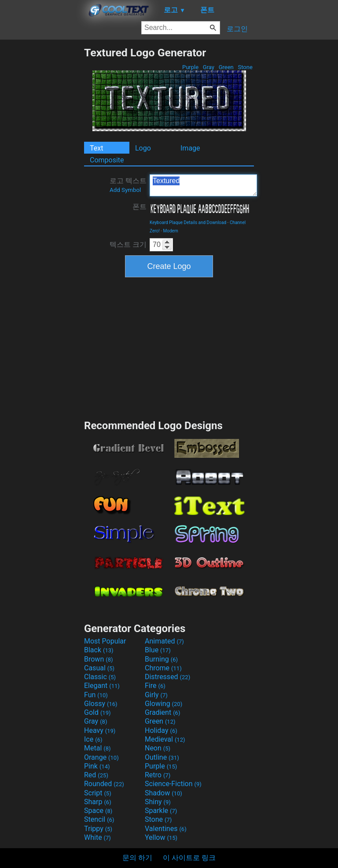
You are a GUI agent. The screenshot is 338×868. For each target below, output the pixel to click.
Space (98, 811)
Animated (164, 641)
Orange (101, 757)
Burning (161, 659)
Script (98, 793)
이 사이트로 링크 (189, 858)
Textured (203, 185)
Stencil (99, 819)
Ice (93, 739)
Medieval (165, 739)
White (97, 837)
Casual (99, 668)
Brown (98, 659)
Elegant (102, 686)
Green (226, 67)
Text (96, 148)
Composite (107, 160)
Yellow (161, 837)
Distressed (167, 677)
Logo (143, 148)
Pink (97, 766)
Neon (158, 748)
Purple (191, 67)
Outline (162, 757)
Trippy (98, 829)
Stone (245, 67)
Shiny (158, 802)
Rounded (104, 784)
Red (96, 775)
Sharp (98, 802)
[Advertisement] (42, 178)
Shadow (163, 793)
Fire (155, 686)
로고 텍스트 (128, 185)
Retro (158, 775)
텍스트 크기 (128, 245)
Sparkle (161, 811)
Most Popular (105, 641)
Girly (156, 695)
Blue (158, 650)
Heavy (100, 730)
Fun (96, 695)
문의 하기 (137, 858)
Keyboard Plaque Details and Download (188, 223)
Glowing (163, 704)
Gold (97, 712)
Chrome (163, 668)
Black (99, 650)
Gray (209, 67)
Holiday (161, 730)
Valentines (166, 829)
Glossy (101, 704)
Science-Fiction (173, 784)
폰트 (140, 207)
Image (190, 148)
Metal (97, 748)
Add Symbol (125, 190)
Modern (171, 231)
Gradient (162, 712)
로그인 (237, 29)
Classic (100, 677)
